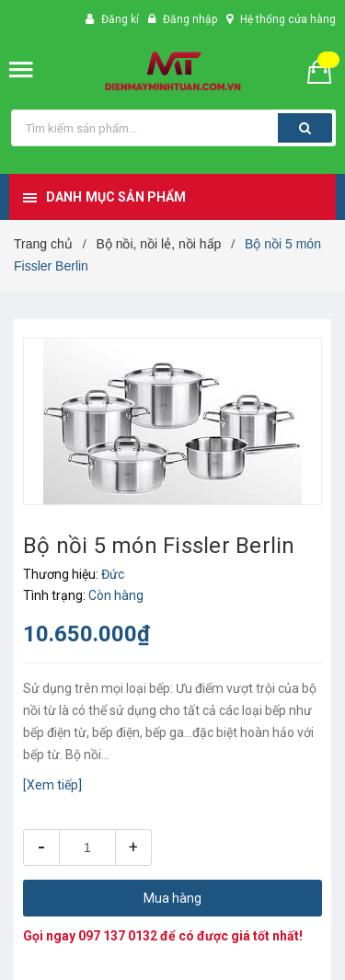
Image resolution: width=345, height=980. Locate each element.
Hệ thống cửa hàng (288, 19)
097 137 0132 (118, 936)
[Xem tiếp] (52, 785)
